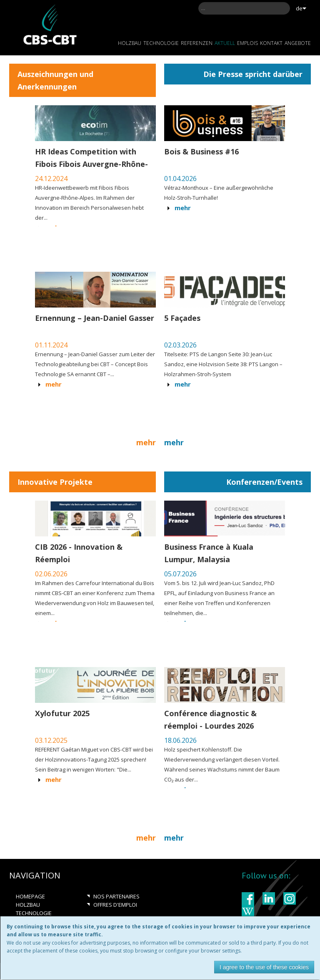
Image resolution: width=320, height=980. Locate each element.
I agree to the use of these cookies (264, 967)
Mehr (183, 208)
